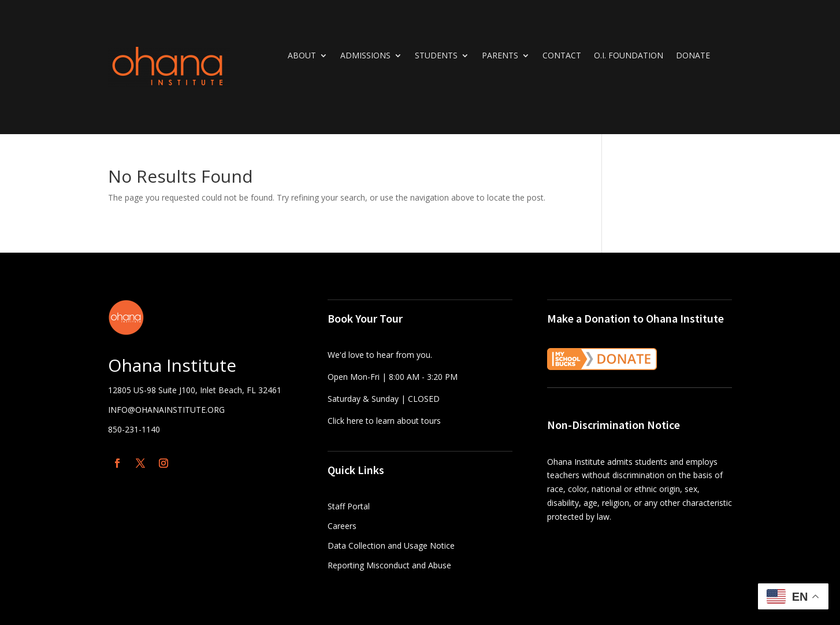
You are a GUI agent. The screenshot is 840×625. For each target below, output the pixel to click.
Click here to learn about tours (384, 421)
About (302, 56)
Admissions (365, 56)
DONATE (693, 56)
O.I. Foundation (629, 56)
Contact (562, 56)
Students (436, 56)
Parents (500, 56)
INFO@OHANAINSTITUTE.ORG (166, 410)
